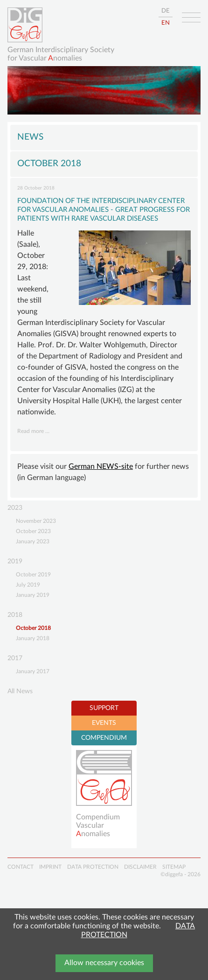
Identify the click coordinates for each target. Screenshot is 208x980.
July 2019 (28, 585)
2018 (15, 615)
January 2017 (33, 671)
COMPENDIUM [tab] (104, 738)
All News (20, 691)
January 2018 (33, 638)
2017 (15, 658)
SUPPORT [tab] (104, 708)
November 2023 (36, 521)
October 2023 (33, 531)
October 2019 (33, 574)
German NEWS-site (101, 466)
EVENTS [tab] (104, 723)
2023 (15, 508)
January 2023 (33, 541)
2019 (15, 561)
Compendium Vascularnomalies (98, 825)
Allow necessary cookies (104, 963)
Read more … (33, 431)
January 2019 (33, 595)
